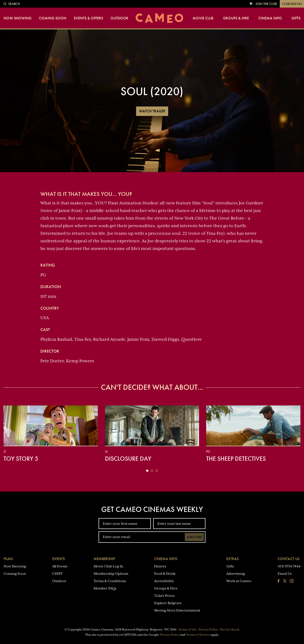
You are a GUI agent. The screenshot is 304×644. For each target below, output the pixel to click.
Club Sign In (292, 4)
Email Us (285, 574)
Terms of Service (198, 635)
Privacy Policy (208, 630)
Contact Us (289, 559)
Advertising (236, 574)
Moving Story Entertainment (177, 610)
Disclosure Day (128, 459)
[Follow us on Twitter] (285, 581)
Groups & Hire (236, 18)
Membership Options (111, 574)
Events (59, 559)
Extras (233, 559)
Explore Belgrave (168, 603)
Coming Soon (53, 18)
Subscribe (194, 537)
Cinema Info (270, 18)
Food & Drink (165, 574)
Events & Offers (88, 18)
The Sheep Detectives (236, 459)
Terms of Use (188, 630)
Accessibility (164, 581)
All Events (60, 566)
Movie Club (203, 18)
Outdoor (119, 18)
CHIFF (57, 574)
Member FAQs (105, 588)
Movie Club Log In (108, 566)
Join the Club (266, 4)
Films (8, 559)
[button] (147, 471)
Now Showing (18, 18)
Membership (104, 559)
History (160, 566)
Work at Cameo (239, 581)
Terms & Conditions (110, 581)
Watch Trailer (152, 111)
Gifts (296, 18)
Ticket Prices (164, 596)
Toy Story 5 (21, 459)
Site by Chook (230, 630)
